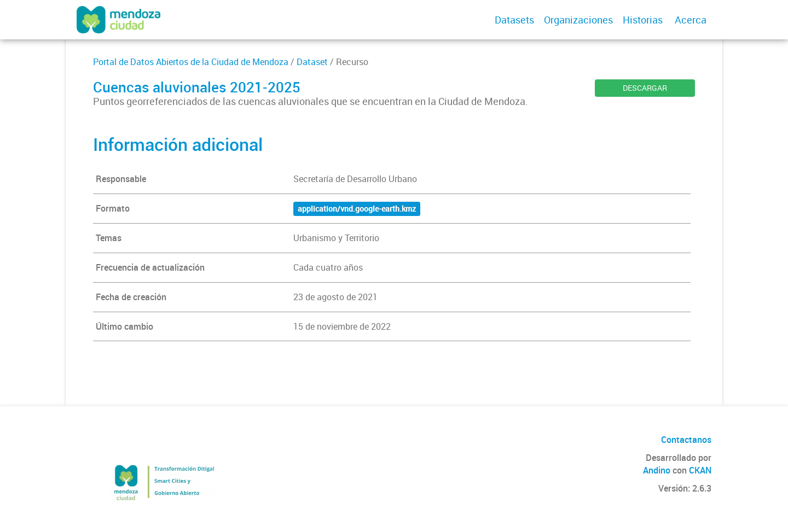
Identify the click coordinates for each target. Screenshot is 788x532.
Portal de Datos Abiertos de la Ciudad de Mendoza (191, 62)
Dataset (312, 62)
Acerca (691, 20)
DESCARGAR (645, 88)
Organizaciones (578, 20)
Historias (643, 20)
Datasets (514, 20)
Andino (657, 470)
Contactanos (686, 440)
